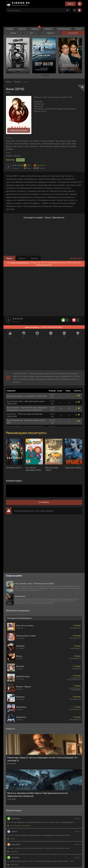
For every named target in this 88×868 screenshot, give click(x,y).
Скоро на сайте (14, 576)
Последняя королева (19, 826)
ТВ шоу (79, 29)
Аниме (13, 33)
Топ (31, 33)
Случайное (73, 33)
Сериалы (48, 29)
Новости (50, 33)
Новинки (35, 29)
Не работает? (76, 258)
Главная (10, 29)
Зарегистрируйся (32, 327)
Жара (11, 839)
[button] (40, 75)
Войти (70, 4)
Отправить (44, 502)
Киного (9, 82)
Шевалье (13, 852)
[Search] (68, 10)
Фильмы (22, 29)
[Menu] (80, 4)
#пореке (13, 865)
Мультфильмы (64, 29)
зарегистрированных (20, 263)
